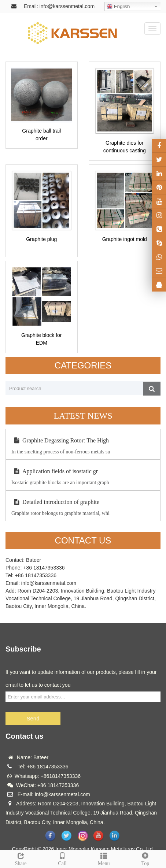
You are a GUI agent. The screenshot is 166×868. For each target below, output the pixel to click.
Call (62, 858)
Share (21, 858)
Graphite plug (41, 239)
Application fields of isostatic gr (55, 471)
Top (145, 858)
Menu (104, 858)
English (118, 7)
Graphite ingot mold (125, 239)
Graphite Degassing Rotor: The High (60, 440)
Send (33, 718)
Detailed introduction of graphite (55, 502)
